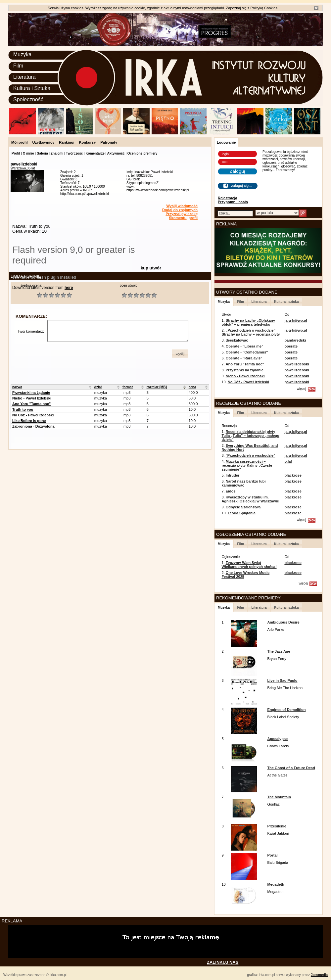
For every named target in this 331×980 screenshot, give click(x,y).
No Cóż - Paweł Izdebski (33, 415)
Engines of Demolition (286, 710)
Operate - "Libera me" (245, 346)
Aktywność (116, 153)
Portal (272, 855)
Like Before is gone (29, 421)
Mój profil (20, 142)
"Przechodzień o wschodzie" (251, 455)
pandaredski (295, 340)
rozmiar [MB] (157, 387)
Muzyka (22, 54)
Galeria (42, 153)
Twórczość (74, 153)
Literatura (24, 77)
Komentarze (95, 153)
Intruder (233, 475)
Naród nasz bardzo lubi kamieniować (243, 483)
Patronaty (109, 142)
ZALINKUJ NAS (223, 962)
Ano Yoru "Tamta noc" (31, 404)
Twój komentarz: (31, 331)
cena (192, 387)
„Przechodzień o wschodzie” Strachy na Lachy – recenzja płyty (251, 332)
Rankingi (67, 142)
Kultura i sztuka (286, 302)
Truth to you (23, 409)
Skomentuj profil (183, 218)
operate (291, 346)
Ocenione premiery (142, 153)
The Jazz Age (279, 651)
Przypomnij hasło (233, 202)
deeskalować (237, 340)
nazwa (17, 387)
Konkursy (88, 142)
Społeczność (28, 99)
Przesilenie (277, 826)
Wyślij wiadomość (182, 206)
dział (98, 387)
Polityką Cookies (264, 8)
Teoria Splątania (242, 513)
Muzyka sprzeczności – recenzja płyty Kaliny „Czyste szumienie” (247, 465)
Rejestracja (228, 198)
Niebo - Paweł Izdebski (32, 398)
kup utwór (151, 268)
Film (18, 66)
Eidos (231, 491)
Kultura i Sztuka (32, 88)
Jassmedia (319, 975)
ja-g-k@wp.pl (296, 320)
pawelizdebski (297, 364)
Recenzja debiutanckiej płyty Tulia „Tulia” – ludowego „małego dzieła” (250, 436)
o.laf (288, 461)
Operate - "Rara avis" (244, 358)
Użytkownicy (44, 142)
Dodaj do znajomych (180, 210)
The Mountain (279, 797)
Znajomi (57, 153)
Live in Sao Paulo (282, 680)
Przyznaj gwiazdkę (182, 214)
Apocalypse (277, 739)
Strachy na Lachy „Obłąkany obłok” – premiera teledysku (248, 322)
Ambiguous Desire (283, 622)
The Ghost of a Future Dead (291, 768)
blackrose (293, 475)
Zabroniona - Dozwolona (33, 426)
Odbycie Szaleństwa (243, 507)
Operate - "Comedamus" (247, 352)
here (69, 288)
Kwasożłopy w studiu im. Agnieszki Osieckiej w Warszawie (250, 499)
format (128, 387)
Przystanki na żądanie (31, 393)
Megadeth (276, 884)
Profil (16, 153)
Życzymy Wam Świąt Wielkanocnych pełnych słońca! (249, 565)
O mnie (28, 153)
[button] (180, 354)
